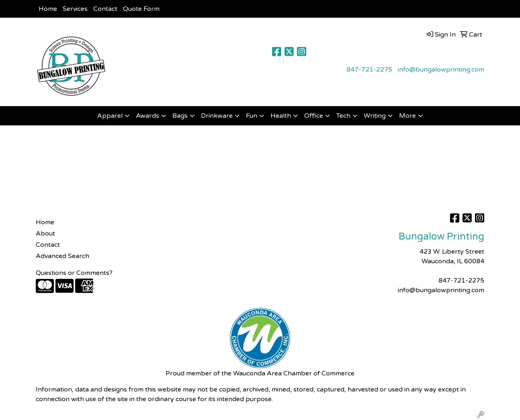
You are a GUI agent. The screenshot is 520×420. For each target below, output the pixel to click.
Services (75, 9)
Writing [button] (375, 116)
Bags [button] (180, 116)
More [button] (407, 116)
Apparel (110, 116)
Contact (105, 9)
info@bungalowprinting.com (441, 70)
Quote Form (141, 9)
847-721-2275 (369, 70)
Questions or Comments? (74, 273)
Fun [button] (252, 116)
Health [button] (281, 116)
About (45, 234)
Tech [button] (343, 116)
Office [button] (314, 116)
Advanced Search (62, 256)
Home (48, 9)
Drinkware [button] (217, 116)
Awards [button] (147, 116)
